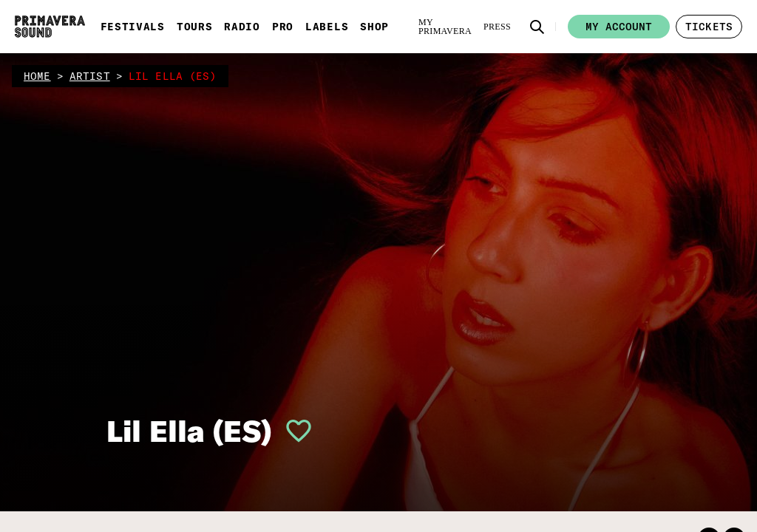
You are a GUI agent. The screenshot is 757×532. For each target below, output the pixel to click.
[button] (537, 27)
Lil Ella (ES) (189, 431)
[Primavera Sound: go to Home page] (50, 27)
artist (90, 76)
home (37, 76)
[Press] (497, 27)
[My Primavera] (445, 27)
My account (619, 27)
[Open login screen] (293, 431)
